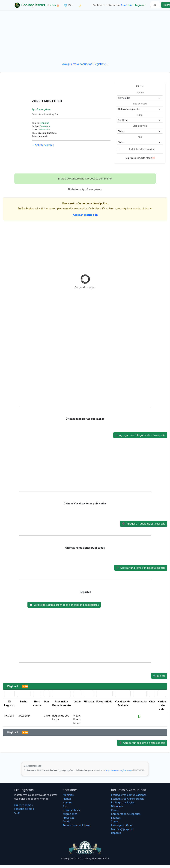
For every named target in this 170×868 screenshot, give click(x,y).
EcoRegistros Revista (123, 802)
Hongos (67, 802)
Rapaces (116, 833)
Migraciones (70, 814)
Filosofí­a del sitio (24, 809)
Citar (17, 813)
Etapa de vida (140, 126)
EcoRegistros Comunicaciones (129, 795)
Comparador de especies (126, 814)
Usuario (140, 93)
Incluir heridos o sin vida (142, 149)
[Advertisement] (85, 36)
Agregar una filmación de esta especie (141, 568)
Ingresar (140, 5)
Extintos (116, 818)
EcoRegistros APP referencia (128, 799)
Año (140, 137)
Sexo (140, 115)
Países (115, 810)
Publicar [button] (97, 5)
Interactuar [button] (113, 5)
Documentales (71, 810)
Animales (68, 795)
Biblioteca (117, 806)
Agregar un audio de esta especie (144, 524)
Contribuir (127, 5)
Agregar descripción (85, 215)
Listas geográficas (122, 825)
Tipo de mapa (140, 104)
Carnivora (45, 126)
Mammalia (44, 130)
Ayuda (66, 821)
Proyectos (68, 818)
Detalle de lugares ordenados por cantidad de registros (64, 605)
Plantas (67, 799)
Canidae (45, 123)
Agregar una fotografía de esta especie (140, 435)
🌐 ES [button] (68, 5)
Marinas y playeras (122, 829)
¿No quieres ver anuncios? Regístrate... (85, 64)
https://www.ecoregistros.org (119, 770)
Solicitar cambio (43, 145)
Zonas (115, 821)
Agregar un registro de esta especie (142, 743)
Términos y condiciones (77, 825)
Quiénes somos (24, 805)
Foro (65, 806)
